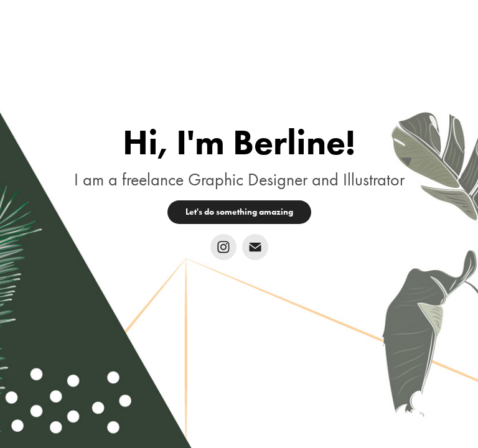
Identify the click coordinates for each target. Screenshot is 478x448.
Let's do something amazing (239, 212)
